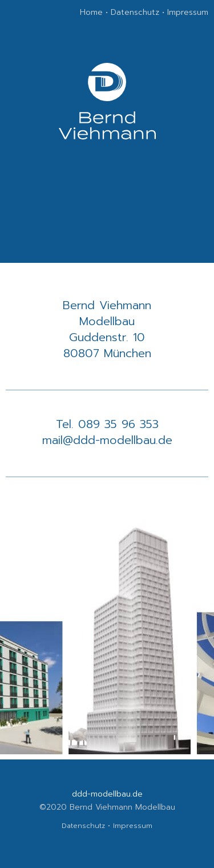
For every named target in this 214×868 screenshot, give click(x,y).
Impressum (188, 12)
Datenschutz (135, 12)
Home (91, 12)
